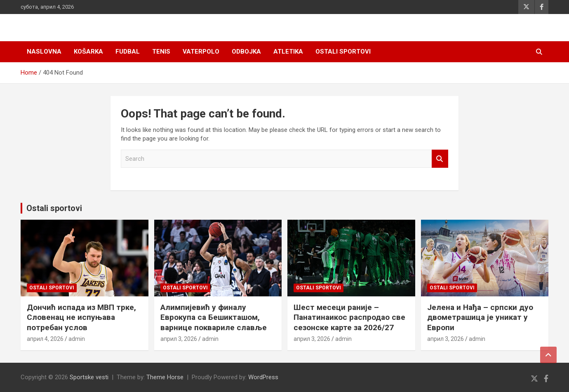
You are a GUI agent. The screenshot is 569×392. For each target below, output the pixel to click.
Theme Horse (165, 377)
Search (440, 159)
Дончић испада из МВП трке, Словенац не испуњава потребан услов (81, 317)
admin (77, 339)
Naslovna (44, 52)
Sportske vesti (89, 377)
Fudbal (128, 52)
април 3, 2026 (179, 339)
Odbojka (246, 52)
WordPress (263, 377)
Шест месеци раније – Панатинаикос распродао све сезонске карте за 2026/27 (349, 317)
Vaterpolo (201, 52)
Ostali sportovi (343, 52)
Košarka (88, 52)
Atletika (288, 52)
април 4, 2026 (45, 339)
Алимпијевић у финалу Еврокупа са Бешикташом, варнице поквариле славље (214, 317)
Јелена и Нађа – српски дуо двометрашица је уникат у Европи (480, 317)
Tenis (161, 52)
